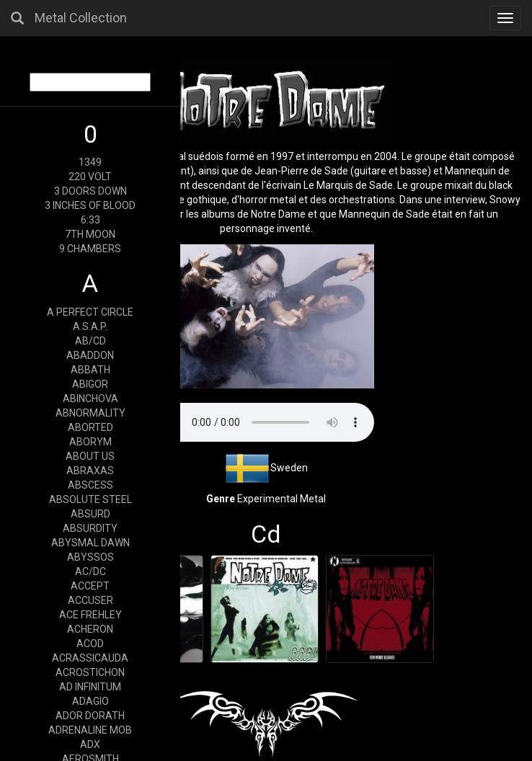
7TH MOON (90, 234)
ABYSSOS (90, 557)
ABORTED (90, 427)
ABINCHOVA (90, 399)
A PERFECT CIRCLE (90, 312)
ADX (90, 744)
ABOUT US (90, 456)
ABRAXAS (90, 471)
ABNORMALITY (90, 413)
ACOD (90, 644)
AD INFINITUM (90, 687)
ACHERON (90, 629)
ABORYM (90, 442)
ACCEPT (90, 586)
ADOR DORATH (90, 716)
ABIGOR (90, 384)
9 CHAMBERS (90, 249)
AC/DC (90, 571)
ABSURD (90, 514)
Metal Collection (81, 18)
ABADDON (90, 355)
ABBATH (90, 370)
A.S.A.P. (90, 326)
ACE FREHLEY (90, 615)
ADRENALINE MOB (90, 730)
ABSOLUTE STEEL (90, 499)
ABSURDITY (90, 528)
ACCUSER (90, 600)
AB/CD (90, 341)
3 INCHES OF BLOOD (90, 205)
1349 (90, 162)
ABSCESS (90, 485)
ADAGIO (90, 701)
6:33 (90, 220)
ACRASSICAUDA (90, 658)
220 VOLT (90, 177)
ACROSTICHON (90, 672)
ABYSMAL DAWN (90, 543)
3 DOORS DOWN (90, 191)
